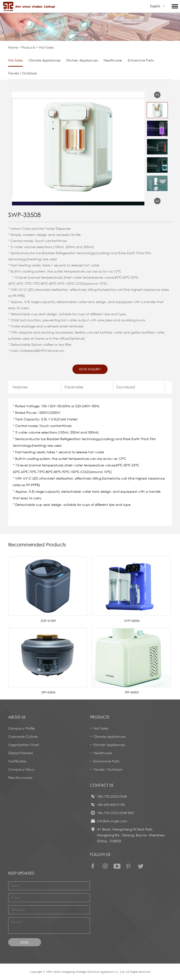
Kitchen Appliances (82, 60)
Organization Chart (24, 745)
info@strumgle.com (112, 821)
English (157, 6)
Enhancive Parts (141, 60)
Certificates (17, 761)
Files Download (20, 778)
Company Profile (22, 728)
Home (13, 47)
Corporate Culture (23, 736)
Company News (21, 769)
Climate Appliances (45, 60)
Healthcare (113, 60)
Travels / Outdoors (22, 73)
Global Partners (21, 753)
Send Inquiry (90, 369)
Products (28, 47)
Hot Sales (15, 60)
